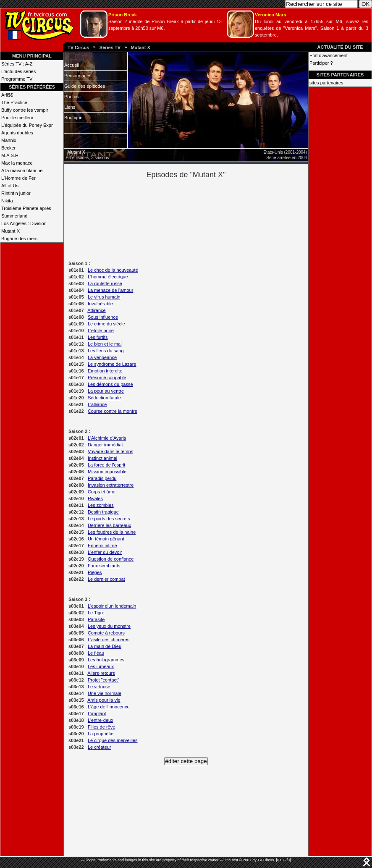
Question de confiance (111, 559)
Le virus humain (104, 297)
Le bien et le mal (105, 344)
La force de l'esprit (107, 465)
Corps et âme (102, 492)
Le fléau (96, 653)
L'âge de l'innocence (109, 707)
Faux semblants (104, 566)
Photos (71, 97)
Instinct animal (102, 458)
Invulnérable (100, 304)
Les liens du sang (106, 351)
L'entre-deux (101, 720)
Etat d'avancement (329, 55)
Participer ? (321, 63)
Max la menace (17, 163)
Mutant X (140, 47)
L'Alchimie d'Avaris (107, 438)
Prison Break (123, 15)
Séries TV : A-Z (17, 64)
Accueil (72, 65)
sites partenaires (326, 83)
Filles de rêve (101, 727)
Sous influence (103, 317)
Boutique (73, 118)
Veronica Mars (271, 15)
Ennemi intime (102, 545)
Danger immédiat (105, 445)
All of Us (10, 186)
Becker (8, 148)
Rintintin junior (16, 193)
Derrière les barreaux (109, 525)
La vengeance (102, 357)
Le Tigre (96, 613)
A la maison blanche (22, 170)
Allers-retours (101, 673)
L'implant (97, 713)
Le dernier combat (106, 579)
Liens (70, 107)
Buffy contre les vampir (25, 110)
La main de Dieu (105, 646)
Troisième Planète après (26, 208)
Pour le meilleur (17, 118)
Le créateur (100, 747)
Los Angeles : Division (24, 223)
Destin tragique (103, 512)
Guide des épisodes (85, 86)
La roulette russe (105, 283)
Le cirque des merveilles (113, 740)
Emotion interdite (105, 371)
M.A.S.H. (10, 155)
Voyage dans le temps (110, 451)
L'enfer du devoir (105, 552)
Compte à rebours (106, 633)
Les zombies (101, 505)
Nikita (7, 201)
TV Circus (78, 47)
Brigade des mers (19, 239)
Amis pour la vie (104, 700)
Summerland (14, 216)
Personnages (78, 76)
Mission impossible (107, 472)
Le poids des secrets (109, 519)
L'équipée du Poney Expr (27, 125)
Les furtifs (98, 337)
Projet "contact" (103, 680)
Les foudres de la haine (112, 532)
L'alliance (97, 404)
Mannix (9, 140)
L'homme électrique (108, 277)
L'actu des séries (18, 71)
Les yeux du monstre (109, 626)
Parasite (96, 619)
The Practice (14, 102)
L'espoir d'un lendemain (112, 606)
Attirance (96, 310)
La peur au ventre (106, 391)
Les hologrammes (106, 660)
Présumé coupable (107, 378)
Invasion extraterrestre (111, 485)
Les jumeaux (101, 666)
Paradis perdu (102, 478)
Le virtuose (99, 687)
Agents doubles (17, 133)
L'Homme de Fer (18, 178)
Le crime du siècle (106, 324)
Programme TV (17, 79)
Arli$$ (7, 95)
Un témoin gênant (106, 539)
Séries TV (110, 47)
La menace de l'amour (111, 290)
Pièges (95, 572)
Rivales (95, 498)
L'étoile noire (101, 330)
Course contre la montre (113, 411)
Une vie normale (105, 693)
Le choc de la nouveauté (113, 270)
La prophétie (101, 734)
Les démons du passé (110, 384)
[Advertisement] (200, 219)
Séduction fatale (104, 398)
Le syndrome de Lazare (112, 364)
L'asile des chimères (109, 640)
